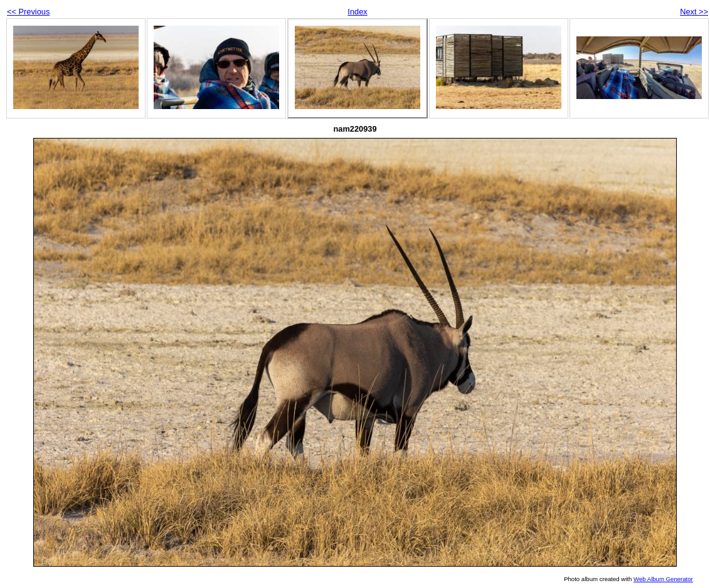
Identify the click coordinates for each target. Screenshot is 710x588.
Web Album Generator (663, 579)
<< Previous (28, 12)
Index (357, 12)
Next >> (694, 12)
